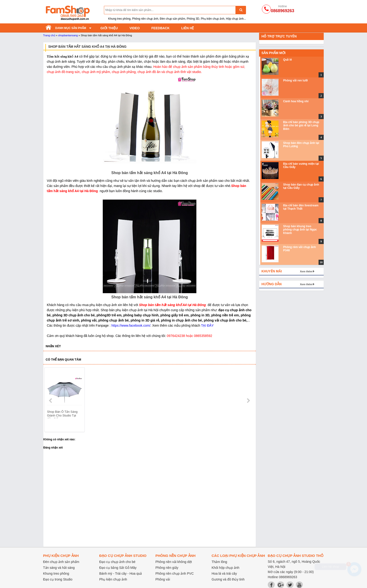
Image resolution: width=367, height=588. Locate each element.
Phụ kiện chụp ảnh (113, 579)
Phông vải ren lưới (295, 80)
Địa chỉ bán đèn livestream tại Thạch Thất (301, 207)
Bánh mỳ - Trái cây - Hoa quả (121, 573)
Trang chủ (49, 35)
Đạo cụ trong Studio (58, 579)
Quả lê (288, 60)
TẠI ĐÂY (207, 325)
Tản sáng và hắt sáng (59, 568)
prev (51, 401)
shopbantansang (68, 35)
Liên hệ (188, 28)
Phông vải (163, 579)
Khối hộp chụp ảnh (226, 568)
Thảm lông (219, 562)
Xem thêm (306, 271)
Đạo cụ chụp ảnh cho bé (117, 562)
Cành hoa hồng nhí (296, 101)
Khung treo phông (56, 573)
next (248, 401)
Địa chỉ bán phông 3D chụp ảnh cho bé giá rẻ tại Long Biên (301, 126)
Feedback (161, 28)
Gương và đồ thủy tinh (228, 579)
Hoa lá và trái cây (224, 573)
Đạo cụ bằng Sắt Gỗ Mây (118, 568)
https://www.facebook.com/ (131, 325)
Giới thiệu (109, 28)
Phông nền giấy (167, 568)
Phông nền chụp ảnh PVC (175, 573)
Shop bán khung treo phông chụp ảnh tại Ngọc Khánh (300, 230)
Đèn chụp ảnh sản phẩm (61, 562)
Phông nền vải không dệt (174, 562)
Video (135, 28)
